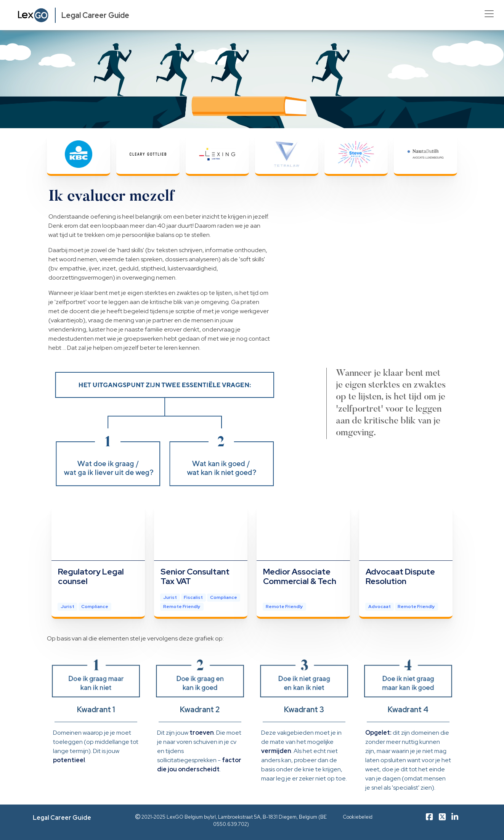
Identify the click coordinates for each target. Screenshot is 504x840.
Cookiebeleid (358, 817)
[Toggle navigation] (489, 14)
